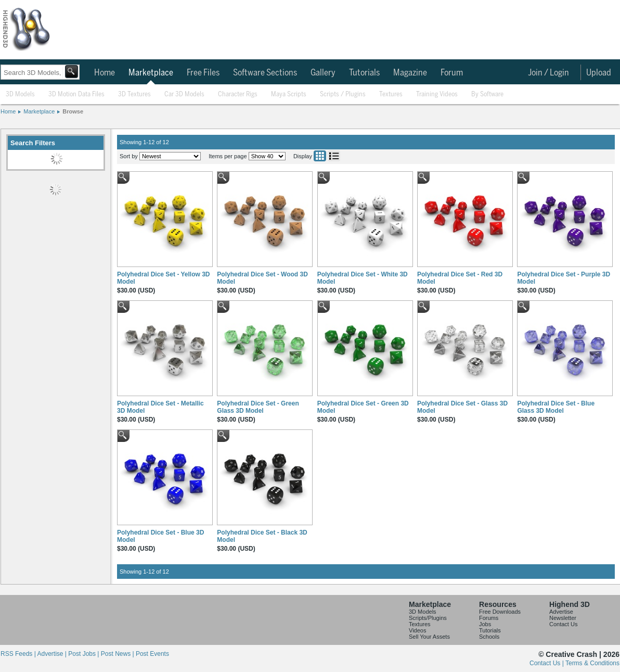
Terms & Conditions (592, 663)
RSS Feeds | (19, 654)
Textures (391, 94)
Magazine (410, 73)
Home (105, 73)
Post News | (118, 654)
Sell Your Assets (429, 637)
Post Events (152, 654)
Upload (599, 73)
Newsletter (563, 618)
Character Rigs (238, 94)
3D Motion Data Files (76, 94)
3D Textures (134, 94)
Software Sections (265, 73)
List (334, 156)
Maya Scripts (289, 94)
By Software (487, 94)
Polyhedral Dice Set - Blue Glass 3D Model (556, 407)
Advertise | (53, 654)
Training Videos (437, 94)
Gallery (323, 73)
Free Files (203, 73)
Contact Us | (547, 663)
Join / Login (548, 73)
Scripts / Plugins (343, 94)
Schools (489, 637)
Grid (320, 156)
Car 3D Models (184, 94)
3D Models (20, 94)
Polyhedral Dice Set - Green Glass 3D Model (258, 407)
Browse (73, 111)
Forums (489, 618)
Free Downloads (500, 612)
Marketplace (151, 73)
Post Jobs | (84, 654)
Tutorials (364, 73)
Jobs (485, 624)
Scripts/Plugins (428, 618)
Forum (452, 73)
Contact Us (563, 624)
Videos (417, 630)
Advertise (561, 612)
